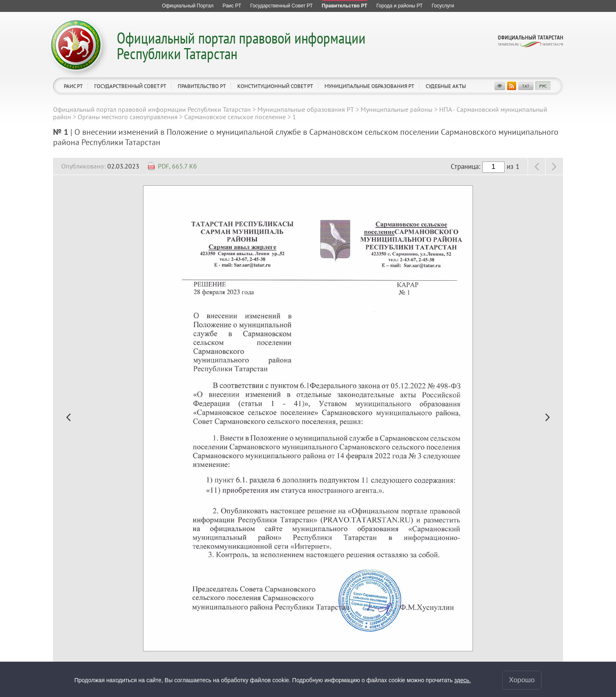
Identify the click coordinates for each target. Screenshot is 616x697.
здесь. (463, 680)
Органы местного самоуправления (128, 117)
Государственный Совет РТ (130, 86)
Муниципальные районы (397, 109)
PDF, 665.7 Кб (177, 166)
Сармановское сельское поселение (235, 117)
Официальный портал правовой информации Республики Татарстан (241, 45)
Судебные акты (446, 86)
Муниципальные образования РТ (369, 86)
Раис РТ (73, 86)
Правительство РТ (202, 86)
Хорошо (522, 680)
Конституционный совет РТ (275, 86)
